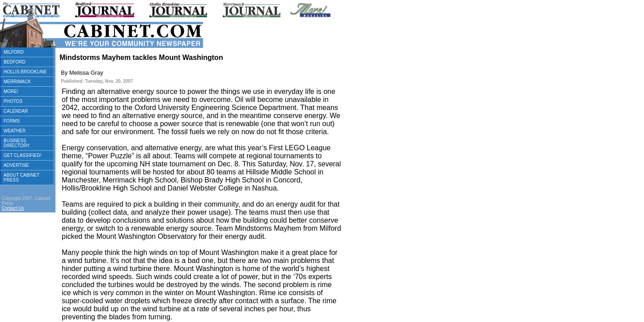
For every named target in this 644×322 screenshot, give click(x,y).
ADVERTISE (16, 165)
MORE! (11, 91)
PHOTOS (13, 101)
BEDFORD (15, 62)
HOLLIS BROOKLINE (25, 72)
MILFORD (14, 52)
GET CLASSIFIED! (22, 155)
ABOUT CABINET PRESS (21, 178)
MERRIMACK (17, 82)
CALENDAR (16, 111)
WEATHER (15, 131)
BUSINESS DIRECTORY (17, 143)
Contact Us (13, 208)
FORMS (12, 121)
